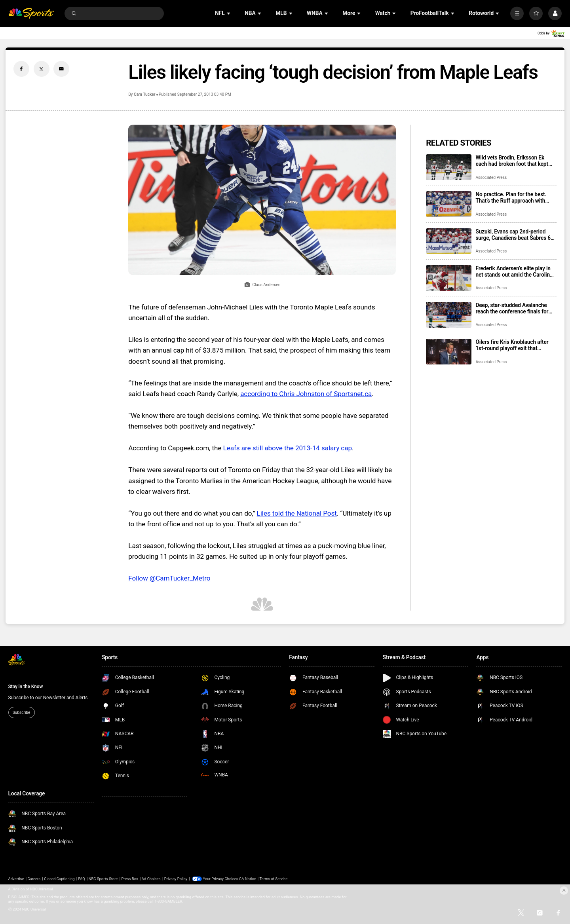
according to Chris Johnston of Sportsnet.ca (306, 394)
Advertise (16, 879)
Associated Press (491, 177)
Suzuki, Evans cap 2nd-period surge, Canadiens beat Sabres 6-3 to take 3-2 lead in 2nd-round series (515, 235)
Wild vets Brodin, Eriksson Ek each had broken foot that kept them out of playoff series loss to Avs (515, 161)
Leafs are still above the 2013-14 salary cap (288, 448)
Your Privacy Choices (221, 879)
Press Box (129, 879)
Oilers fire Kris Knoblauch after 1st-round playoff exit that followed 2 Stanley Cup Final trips (515, 345)
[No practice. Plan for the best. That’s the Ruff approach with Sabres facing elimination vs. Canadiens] (449, 204)
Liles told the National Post (297, 513)
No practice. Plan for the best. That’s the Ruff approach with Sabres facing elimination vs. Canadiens (511, 197)
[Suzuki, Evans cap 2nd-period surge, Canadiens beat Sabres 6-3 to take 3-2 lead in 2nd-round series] (449, 241)
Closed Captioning (59, 879)
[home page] (31, 14)
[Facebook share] (21, 69)
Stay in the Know (26, 687)
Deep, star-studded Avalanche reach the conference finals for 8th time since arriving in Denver (514, 308)
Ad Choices (151, 879)
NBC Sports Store (103, 879)
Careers (34, 879)
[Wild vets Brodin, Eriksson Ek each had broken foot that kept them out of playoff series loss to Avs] (449, 167)
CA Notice (247, 879)
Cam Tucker (144, 94)
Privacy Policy (176, 879)
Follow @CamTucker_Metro (169, 578)
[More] (517, 13)
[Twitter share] (42, 69)
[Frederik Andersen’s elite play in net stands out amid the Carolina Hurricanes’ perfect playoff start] (449, 278)
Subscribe (21, 712)
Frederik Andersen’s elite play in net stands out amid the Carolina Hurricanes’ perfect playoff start (514, 271)
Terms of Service (274, 879)
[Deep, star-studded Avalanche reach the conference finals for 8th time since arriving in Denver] (449, 315)
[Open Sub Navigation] (229, 13)
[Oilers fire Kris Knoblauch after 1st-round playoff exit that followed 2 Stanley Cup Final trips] (449, 352)
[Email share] (61, 69)
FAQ (82, 879)
